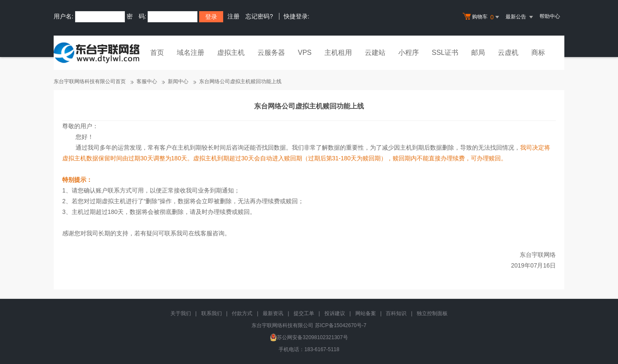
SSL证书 (445, 53)
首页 (157, 53)
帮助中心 (550, 16)
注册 (233, 16)
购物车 (482, 17)
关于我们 (181, 313)
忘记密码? (259, 16)
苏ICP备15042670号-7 (341, 325)
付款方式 (242, 313)
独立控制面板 (432, 313)
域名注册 (191, 53)
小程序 (409, 53)
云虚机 (508, 53)
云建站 (375, 53)
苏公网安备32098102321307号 (309, 337)
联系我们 (212, 313)
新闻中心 (178, 81)
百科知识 (396, 313)
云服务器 (271, 53)
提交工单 (304, 313)
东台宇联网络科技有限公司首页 (90, 81)
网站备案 (366, 313)
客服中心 (147, 81)
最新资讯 (273, 313)
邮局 (478, 53)
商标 (538, 53)
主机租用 (338, 53)
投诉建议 (335, 313)
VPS (305, 53)
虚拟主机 (231, 53)
